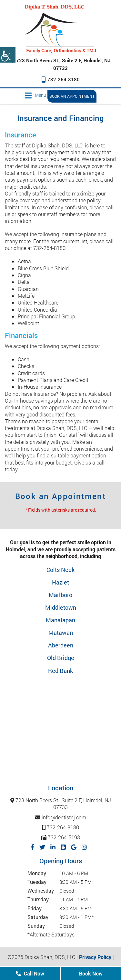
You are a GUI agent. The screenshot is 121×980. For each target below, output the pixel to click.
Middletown (61, 607)
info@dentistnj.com (61, 817)
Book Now (91, 973)
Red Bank (60, 671)
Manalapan (60, 620)
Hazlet (60, 582)
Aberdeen (61, 645)
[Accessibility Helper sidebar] (8, 55)
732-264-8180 (61, 79)
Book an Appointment (72, 96)
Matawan (61, 633)
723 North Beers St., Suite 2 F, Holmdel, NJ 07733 (61, 804)
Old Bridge (61, 658)
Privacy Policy (95, 957)
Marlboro (60, 595)
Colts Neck (60, 570)
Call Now (30, 973)
